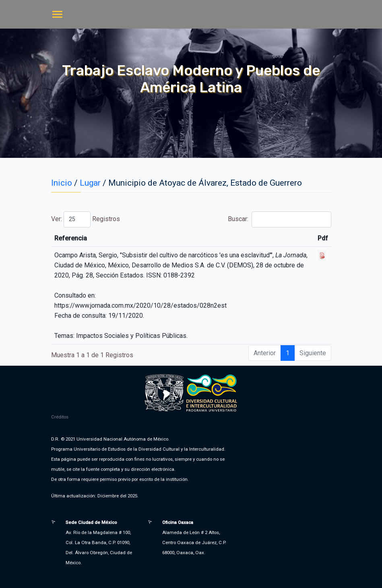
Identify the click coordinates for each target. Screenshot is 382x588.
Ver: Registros (86, 219)
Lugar (90, 183)
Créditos (60, 417)
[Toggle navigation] (57, 15)
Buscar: (279, 219)
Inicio (62, 183)
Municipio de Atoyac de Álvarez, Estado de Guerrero (205, 183)
